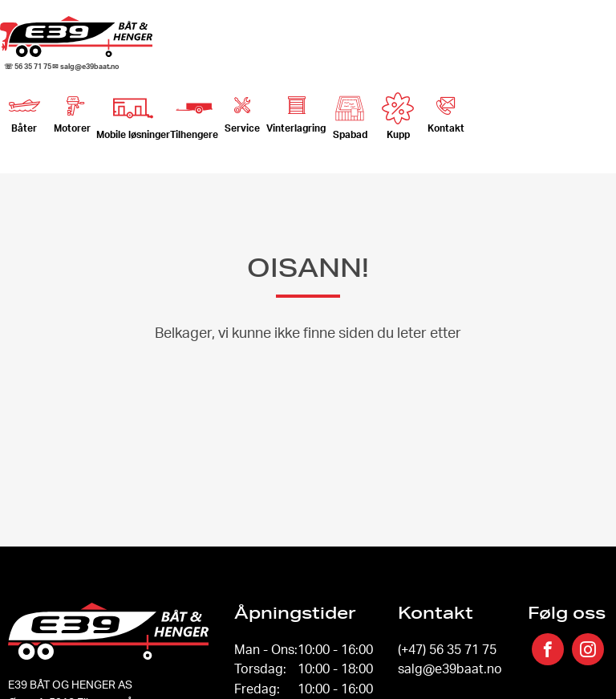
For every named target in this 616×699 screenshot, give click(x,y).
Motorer (72, 111)
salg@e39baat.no (450, 669)
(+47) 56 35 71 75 (447, 649)
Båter (24, 111)
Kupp (398, 116)
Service (242, 111)
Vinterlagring (296, 111)
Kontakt (446, 111)
